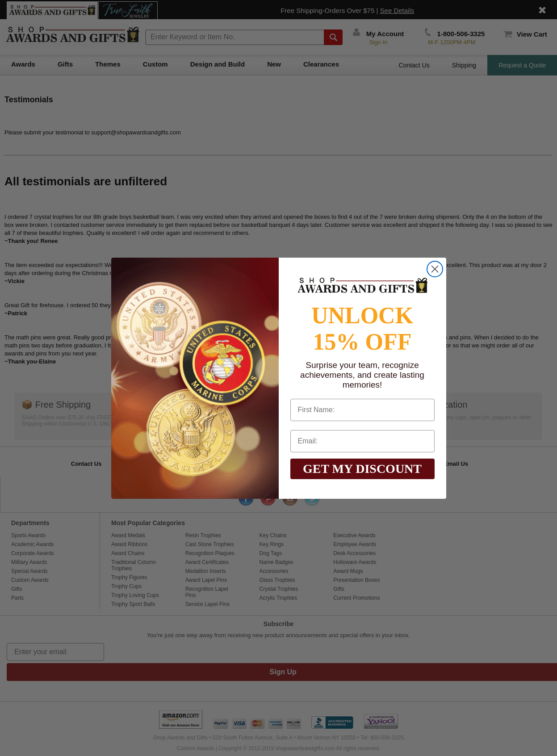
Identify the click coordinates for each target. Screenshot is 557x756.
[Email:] (362, 441)
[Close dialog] (435, 269)
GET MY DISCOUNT (362, 469)
